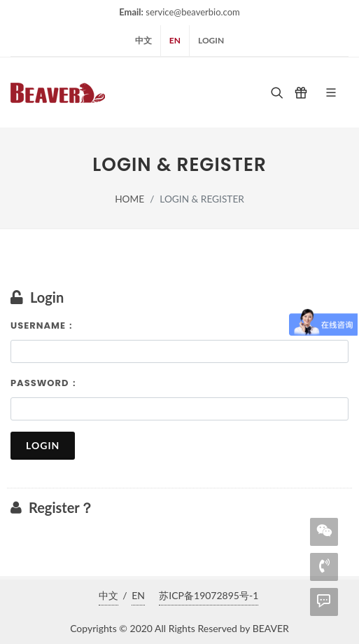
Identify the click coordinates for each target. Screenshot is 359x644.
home (129, 199)
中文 (143, 40)
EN (175, 40)
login (211, 40)
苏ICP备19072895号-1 (209, 595)
